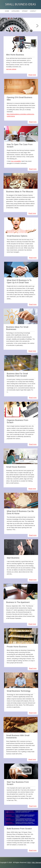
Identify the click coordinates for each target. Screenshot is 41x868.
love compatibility (16, 161)
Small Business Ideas (21, 5)
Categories (15, 11)
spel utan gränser (11, 69)
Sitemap (25, 11)
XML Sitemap (36, 862)
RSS (29, 862)
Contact (33, 11)
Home (7, 11)
